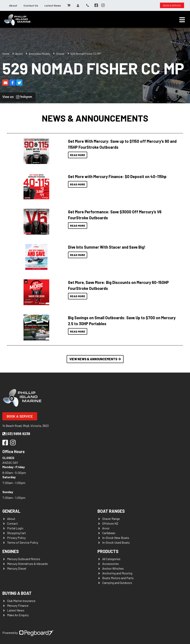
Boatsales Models (39, 54)
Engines (11, 551)
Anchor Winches (113, 568)
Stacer (60, 54)
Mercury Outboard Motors (24, 559)
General (11, 511)
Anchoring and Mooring (117, 573)
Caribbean (109, 533)
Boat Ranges (111, 511)
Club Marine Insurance (21, 601)
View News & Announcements (95, 359)
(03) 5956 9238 (16, 434)
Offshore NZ (110, 523)
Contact (12, 523)
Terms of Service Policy (23, 542)
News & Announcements (95, 118)
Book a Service (20, 416)
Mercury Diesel (17, 568)
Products (108, 551)
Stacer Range (111, 519)
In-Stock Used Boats (116, 542)
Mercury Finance (18, 605)
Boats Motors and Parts (118, 578)
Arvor (106, 528)
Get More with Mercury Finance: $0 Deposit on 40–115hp (117, 176)
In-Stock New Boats (116, 538)
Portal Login (15, 528)
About (13, 5)
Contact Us (31, 5)
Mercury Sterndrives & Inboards (27, 564)
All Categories (111, 559)
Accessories (111, 564)
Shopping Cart (17, 533)
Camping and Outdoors (117, 583)
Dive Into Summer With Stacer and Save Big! (107, 247)
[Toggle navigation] (182, 20)
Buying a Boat (17, 593)
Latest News (53, 5)
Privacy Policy (16, 538)
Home (6, 54)
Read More (78, 155)
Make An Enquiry (18, 615)
